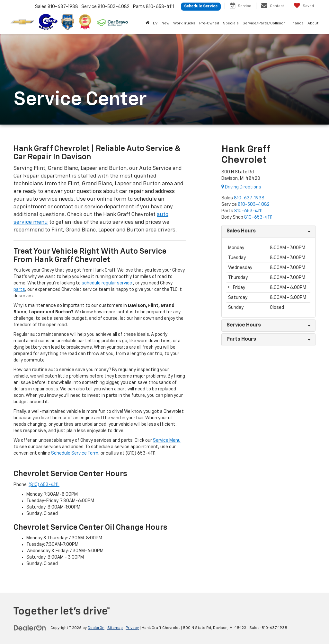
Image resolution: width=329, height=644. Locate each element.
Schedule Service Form (75, 453)
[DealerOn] (30, 628)
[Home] (147, 23)
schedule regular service (107, 283)
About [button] (313, 23)
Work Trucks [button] (184, 23)
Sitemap (115, 628)
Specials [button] (231, 23)
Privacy (132, 628)
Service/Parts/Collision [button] (264, 23)
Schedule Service (201, 6)
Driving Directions (241, 187)
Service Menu (167, 440)
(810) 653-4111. (44, 485)
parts (19, 290)
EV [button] (155, 23)
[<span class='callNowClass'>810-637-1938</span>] (249, 198)
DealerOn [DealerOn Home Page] (96, 628)
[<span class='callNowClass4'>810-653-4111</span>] (258, 217)
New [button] (165, 23)
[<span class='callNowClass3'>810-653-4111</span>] (248, 211)
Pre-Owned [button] (209, 23)
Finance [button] (297, 23)
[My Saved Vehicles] (304, 6)
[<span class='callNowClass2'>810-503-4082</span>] (254, 205)
